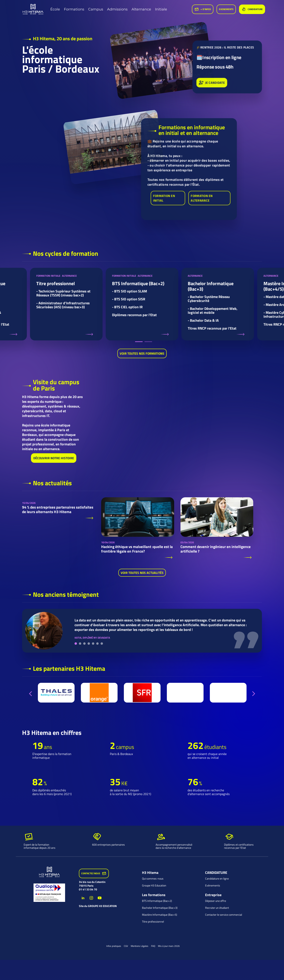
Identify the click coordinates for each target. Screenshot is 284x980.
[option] (66, 304)
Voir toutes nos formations (142, 354)
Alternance (141, 9)
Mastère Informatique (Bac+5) (160, 915)
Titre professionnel (153, 922)
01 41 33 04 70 (88, 889)
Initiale (161, 9)
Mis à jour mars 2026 (169, 946)
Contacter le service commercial (224, 915)
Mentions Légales (140, 946)
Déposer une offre (216, 901)
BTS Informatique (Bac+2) (157, 901)
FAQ (153, 946)
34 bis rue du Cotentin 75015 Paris (92, 884)
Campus (96, 9)
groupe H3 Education (102, 906)
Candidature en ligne (217, 879)
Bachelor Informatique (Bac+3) (160, 908)
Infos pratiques (114, 946)
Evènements (213, 885)
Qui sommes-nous (153, 879)
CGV (126, 946)
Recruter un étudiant (217, 908)
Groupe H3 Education (154, 885)
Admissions (117, 9)
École (55, 9)
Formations (74, 9)
